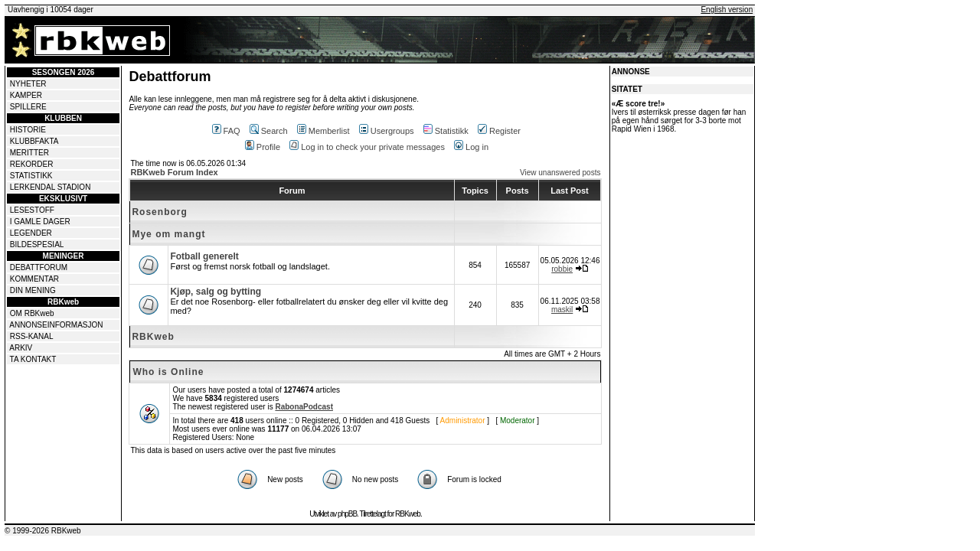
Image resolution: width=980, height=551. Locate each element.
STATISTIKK (31, 176)
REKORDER (32, 164)
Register (499, 131)
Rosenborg (159, 212)
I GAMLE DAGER (40, 222)
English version (727, 10)
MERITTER (29, 153)
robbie (562, 269)
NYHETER (28, 84)
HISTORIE (28, 130)
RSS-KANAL (32, 336)
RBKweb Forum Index (174, 172)
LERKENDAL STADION (51, 187)
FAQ (226, 131)
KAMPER (26, 95)
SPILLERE (28, 107)
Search (269, 131)
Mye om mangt (168, 234)
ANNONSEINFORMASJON (56, 325)
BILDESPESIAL (37, 245)
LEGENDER (31, 233)
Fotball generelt (204, 256)
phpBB (347, 514)
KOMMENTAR (34, 279)
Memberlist (323, 131)
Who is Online (168, 372)
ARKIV (21, 348)
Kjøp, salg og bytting (216, 292)
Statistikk (446, 131)
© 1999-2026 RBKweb (43, 531)
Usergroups (387, 131)
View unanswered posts (560, 173)
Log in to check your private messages (367, 147)
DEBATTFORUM (39, 267)
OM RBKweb (32, 313)
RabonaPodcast (304, 407)
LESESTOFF (32, 210)
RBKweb (153, 337)
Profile (263, 147)
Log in (471, 147)
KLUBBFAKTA (34, 141)
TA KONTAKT (33, 359)
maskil (562, 310)
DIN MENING (33, 290)
